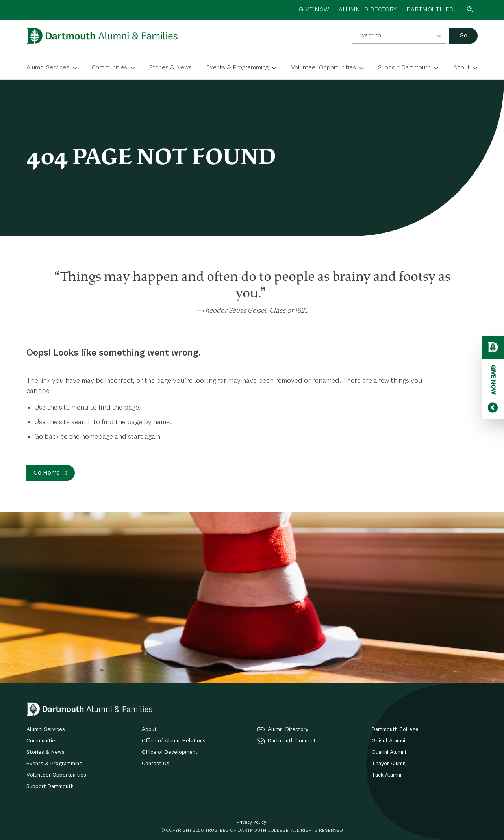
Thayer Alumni (389, 764)
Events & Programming (237, 68)
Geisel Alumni (388, 741)
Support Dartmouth (404, 68)
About (461, 68)
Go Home (47, 473)
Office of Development (170, 752)
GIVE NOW (314, 10)
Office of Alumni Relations (174, 741)
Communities (109, 68)
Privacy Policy (251, 823)
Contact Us (156, 764)
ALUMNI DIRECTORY (368, 10)
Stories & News (170, 68)
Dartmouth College (395, 729)
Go (463, 36)
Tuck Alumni (386, 775)
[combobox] (399, 36)
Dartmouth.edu (432, 10)
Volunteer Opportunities (323, 68)
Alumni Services (48, 68)
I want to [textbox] (369, 36)
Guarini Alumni (389, 752)
